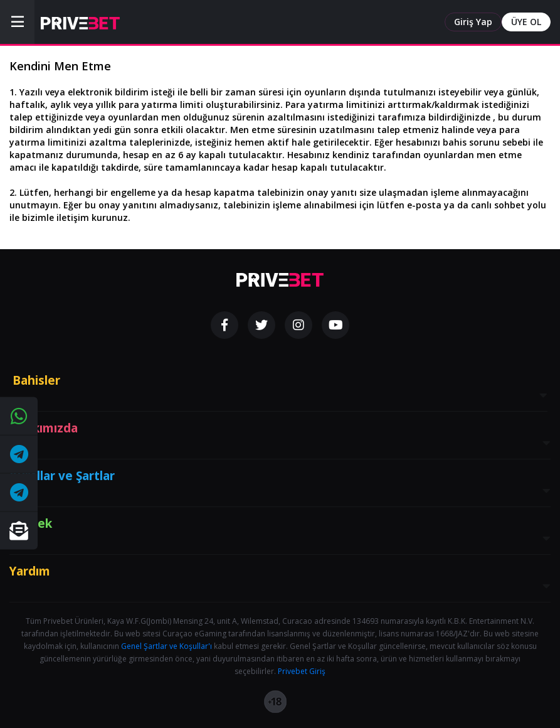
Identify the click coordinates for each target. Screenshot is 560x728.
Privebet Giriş (302, 671)
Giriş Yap (473, 22)
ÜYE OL (526, 22)
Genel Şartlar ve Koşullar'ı (166, 646)
